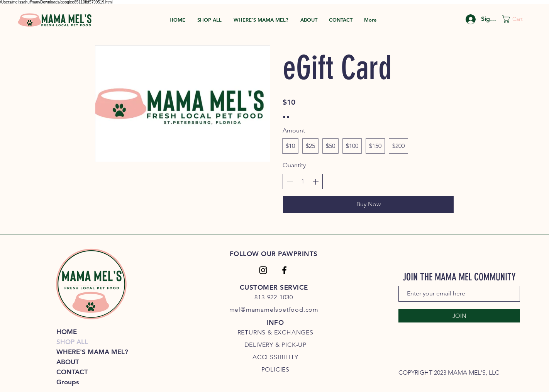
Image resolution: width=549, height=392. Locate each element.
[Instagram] (263, 270)
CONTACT (72, 372)
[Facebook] (284, 270)
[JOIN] (459, 316)
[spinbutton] (303, 182)
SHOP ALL (72, 342)
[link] (517, 19)
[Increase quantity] (315, 182)
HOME (67, 332)
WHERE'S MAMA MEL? (91, 352)
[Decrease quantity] (290, 182)
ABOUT (68, 362)
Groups (68, 382)
